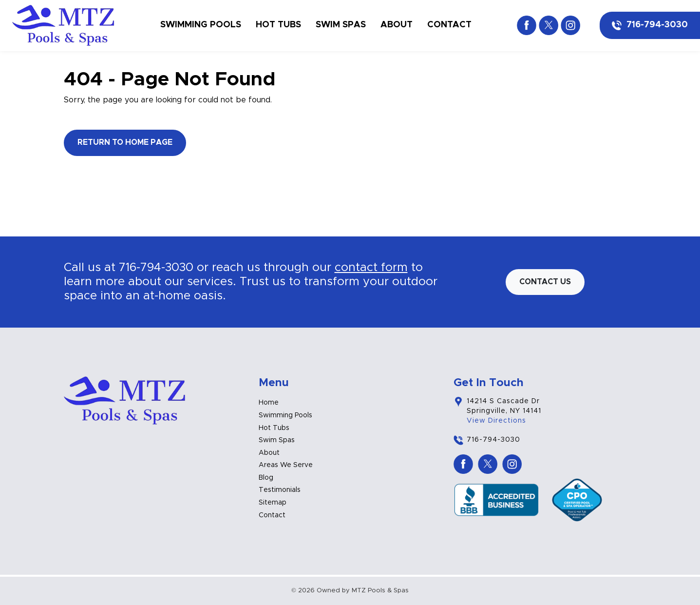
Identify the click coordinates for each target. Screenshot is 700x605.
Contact (449, 25)
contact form (371, 268)
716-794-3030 (657, 25)
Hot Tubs (278, 25)
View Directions (496, 421)
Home (269, 403)
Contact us (545, 282)
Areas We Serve (286, 465)
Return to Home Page (125, 142)
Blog (266, 478)
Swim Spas (341, 25)
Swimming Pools (201, 25)
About (397, 25)
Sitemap (273, 503)
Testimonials (280, 490)
